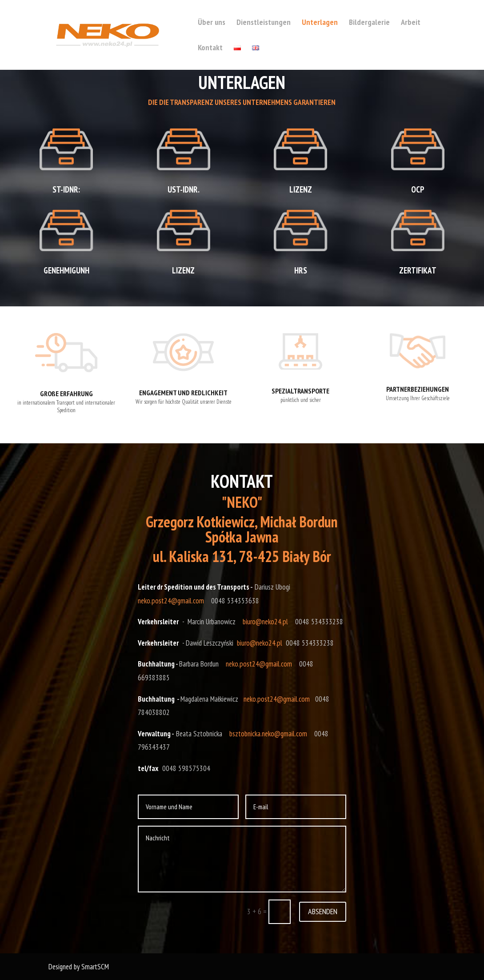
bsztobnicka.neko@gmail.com (268, 734)
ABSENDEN (323, 911)
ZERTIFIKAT (418, 270)
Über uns (212, 23)
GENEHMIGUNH (66, 270)
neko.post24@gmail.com (171, 601)
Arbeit (411, 23)
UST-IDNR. (184, 189)
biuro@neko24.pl (265, 622)
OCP (418, 189)
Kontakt (210, 48)
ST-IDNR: (66, 189)
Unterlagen (320, 23)
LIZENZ (183, 270)
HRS (301, 270)
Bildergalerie (369, 23)
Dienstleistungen (264, 23)
